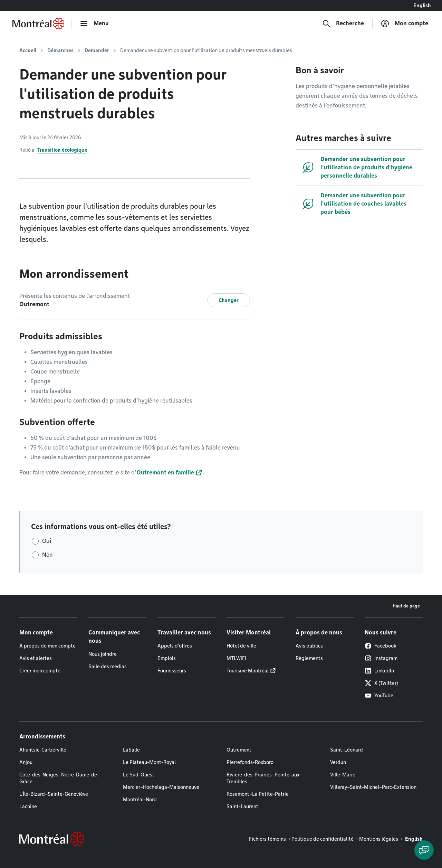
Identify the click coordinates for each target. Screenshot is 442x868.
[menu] (94, 23)
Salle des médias (108, 667)
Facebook (381, 646)
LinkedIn (379, 671)
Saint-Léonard (347, 750)
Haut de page (406, 606)
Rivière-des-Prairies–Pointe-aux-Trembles (264, 778)
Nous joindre (103, 654)
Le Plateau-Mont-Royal (149, 762)
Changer (229, 300)
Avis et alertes (36, 658)
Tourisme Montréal (248, 671)
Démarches (60, 50)
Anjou (26, 762)
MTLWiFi (236, 658)
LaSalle (131, 750)
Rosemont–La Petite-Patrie (258, 794)
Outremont (239, 750)
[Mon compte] (405, 23)
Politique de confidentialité (323, 839)
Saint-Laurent (242, 806)
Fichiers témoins (267, 839)
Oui (47, 541)
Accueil (28, 50)
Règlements (309, 658)
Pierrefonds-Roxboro (250, 762)
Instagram (381, 658)
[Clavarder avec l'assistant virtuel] (424, 850)
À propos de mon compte (47, 646)
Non (47, 555)
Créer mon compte (40, 671)
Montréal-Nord (140, 800)
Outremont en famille (165, 473)
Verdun (338, 762)
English (422, 6)
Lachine (28, 806)
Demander (97, 50)
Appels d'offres (175, 646)
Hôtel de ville (241, 646)
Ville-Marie (343, 775)
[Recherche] (343, 23)
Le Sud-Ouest (139, 775)
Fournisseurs (172, 671)
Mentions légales (379, 839)
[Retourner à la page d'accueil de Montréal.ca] (38, 23)
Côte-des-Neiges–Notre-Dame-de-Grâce (59, 778)
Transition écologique (62, 150)
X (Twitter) (381, 683)
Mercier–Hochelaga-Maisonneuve (161, 787)
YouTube (379, 696)
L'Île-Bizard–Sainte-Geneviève (54, 794)
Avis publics (309, 646)
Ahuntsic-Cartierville (43, 750)
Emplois (167, 658)
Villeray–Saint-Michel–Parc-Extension (373, 787)
